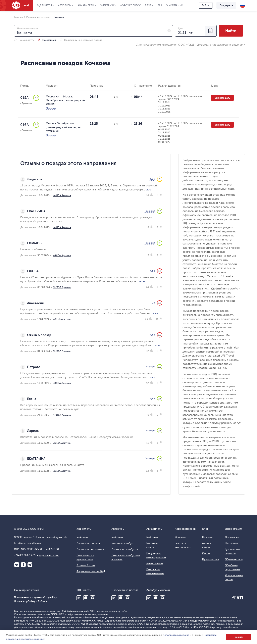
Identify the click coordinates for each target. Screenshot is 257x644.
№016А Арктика (62, 383)
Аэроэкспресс (131, 5)
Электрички (108, 5)
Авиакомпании (155, 563)
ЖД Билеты (44, 5)
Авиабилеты (86, 5)
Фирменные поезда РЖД (91, 571)
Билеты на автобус (122, 543)
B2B (160, 5)
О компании (174, 5)
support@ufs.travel (49, 555)
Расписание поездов (88, 543)
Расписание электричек (90, 549)
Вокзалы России (86, 565)
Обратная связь (234, 559)
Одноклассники (23, 565)
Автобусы (65, 5)
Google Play (79, 598)
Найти (231, 31)
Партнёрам (231, 543)
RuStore (93, 598)
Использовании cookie (176, 635)
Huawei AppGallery (86, 598)
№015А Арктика (62, 195)
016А (25, 125)
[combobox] (93, 31)
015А (24, 98)
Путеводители (211, 559)
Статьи (206, 553)
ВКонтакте (17, 565)
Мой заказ (82, 537)
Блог (148, 5)
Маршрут (51, 108)
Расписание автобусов (125, 549)
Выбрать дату (222, 98)
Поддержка (226, 5)
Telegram (30, 565)
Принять (238, 637)
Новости (207, 537)
